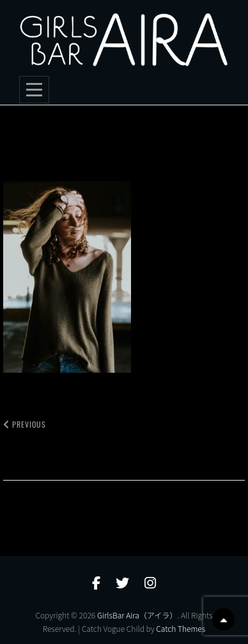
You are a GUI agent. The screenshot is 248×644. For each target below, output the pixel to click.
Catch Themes (181, 628)
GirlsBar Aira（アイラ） (137, 615)
